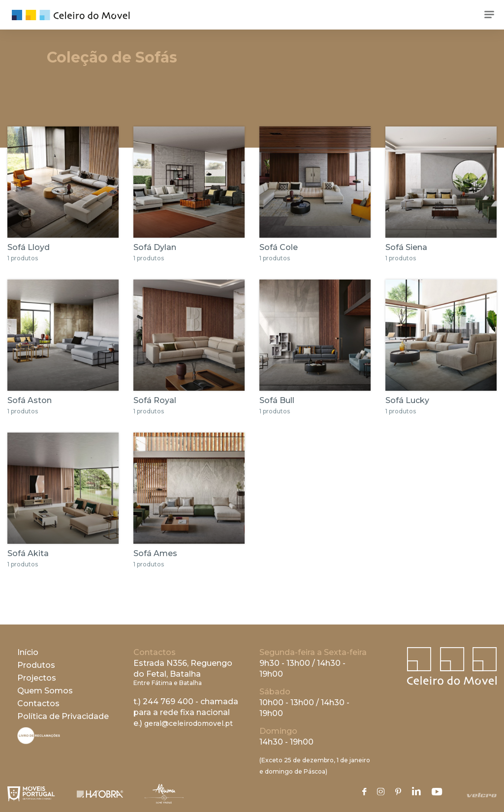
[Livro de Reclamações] (39, 741)
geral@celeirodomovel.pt (189, 723)
